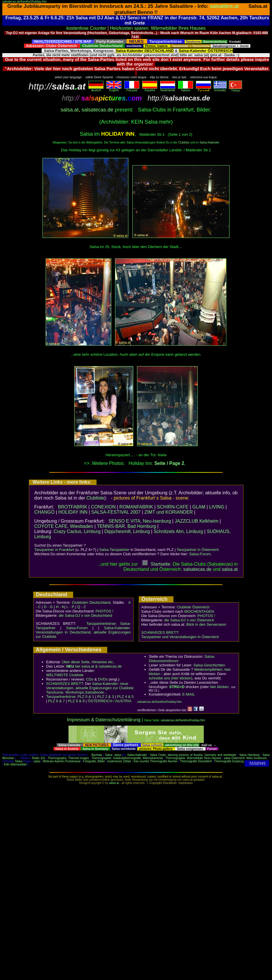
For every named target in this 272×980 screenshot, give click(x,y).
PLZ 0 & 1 (86, 697)
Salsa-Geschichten (209, 665)
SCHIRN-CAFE (173, 507)
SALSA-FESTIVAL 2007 (116, 512)
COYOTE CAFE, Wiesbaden (64, 526)
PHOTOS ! (104, 611)
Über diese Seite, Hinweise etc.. (88, 662)
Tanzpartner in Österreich (198, 550)
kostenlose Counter (86, 28)
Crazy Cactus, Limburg (77, 531)
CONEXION (103, 507)
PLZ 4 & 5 (125, 697)
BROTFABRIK (72, 507)
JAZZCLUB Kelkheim (196, 521)
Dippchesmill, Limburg (127, 531)
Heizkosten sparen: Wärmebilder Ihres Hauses (158, 28)
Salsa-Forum (200, 554)
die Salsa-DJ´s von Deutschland (85, 615)
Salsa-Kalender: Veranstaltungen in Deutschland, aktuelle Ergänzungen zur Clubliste (83, 632)
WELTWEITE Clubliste (65, 675)
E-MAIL (189, 694)
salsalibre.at (224, 6)
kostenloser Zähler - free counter (128, 761)
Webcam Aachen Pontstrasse (62, 761)
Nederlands (168, 89)
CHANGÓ (45, 512)
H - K (60, 607)
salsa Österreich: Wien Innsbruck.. (246, 758)
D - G (48, 607)
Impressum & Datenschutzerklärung (104, 720)
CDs (90, 679)
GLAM (199, 507)
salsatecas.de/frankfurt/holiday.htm (25, 2)
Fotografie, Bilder (94, 761)
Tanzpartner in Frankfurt (54, 550)
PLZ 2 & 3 (106, 697)
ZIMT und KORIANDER (169, 512)
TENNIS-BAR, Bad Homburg (126, 526)
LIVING (217, 507)
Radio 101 (39, 758)
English (114, 89)
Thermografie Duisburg (229, 761)
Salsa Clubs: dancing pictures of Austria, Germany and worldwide (193, 755)
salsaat (230, 569)
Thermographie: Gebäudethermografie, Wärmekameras (127, 758)
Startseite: (157, 564)
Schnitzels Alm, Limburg (178, 531)
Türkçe (235, 89)
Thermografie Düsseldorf (196, 761)
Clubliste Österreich (193, 607)
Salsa (109, 755)
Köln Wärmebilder (15, 764)
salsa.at (70, 110)
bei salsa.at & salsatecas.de (94, 666)
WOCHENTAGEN (199, 611)
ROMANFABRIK (136, 507)
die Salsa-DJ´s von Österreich (189, 620)
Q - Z (82, 607)
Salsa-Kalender (209, 142)
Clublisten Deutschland (91, 602)
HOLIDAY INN (73, 512)
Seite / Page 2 (169, 463)
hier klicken (219, 687)
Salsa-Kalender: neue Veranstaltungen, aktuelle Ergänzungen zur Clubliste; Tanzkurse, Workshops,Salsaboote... (90, 688)
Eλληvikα (220, 89)
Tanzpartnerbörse (61, 697)
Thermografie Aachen (164, 761)
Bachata (97, 755)
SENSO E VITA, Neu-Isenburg (140, 521)
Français (132, 89)
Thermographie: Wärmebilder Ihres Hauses (194, 758)
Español (150, 89)
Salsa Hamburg (249, 755)
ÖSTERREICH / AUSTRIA (110, 701)
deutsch (96, 89)
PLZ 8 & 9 (76, 701)
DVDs (103, 679)
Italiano (186, 89)
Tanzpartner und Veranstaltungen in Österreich (180, 637)
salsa (118, 755)
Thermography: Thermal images (68, 758)
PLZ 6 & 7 (57, 701)
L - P (70, 607)
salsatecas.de (97, 110)
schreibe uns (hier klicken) (171, 678)
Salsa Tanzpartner (114, 550)
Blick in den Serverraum (206, 624)
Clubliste (184, 142)
